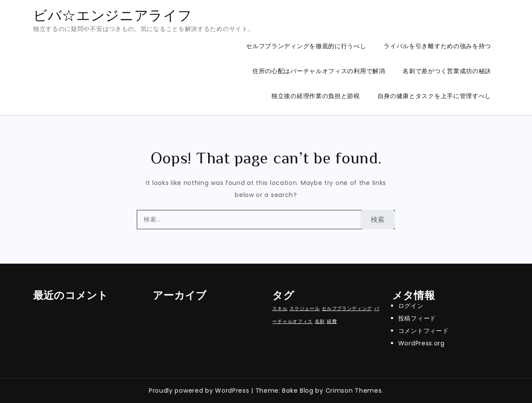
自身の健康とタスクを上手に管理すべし (435, 96)
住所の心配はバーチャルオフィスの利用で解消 (319, 71)
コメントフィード (424, 331)
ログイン (411, 306)
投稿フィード (417, 318)
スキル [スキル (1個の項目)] (280, 309)
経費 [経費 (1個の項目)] (332, 321)
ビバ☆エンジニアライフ (113, 15)
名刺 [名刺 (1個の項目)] (320, 321)
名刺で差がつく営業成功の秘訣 (447, 71)
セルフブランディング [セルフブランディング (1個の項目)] (347, 309)
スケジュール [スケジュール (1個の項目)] (304, 309)
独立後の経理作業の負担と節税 (316, 96)
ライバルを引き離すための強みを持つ (437, 46)
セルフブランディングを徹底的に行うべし (306, 46)
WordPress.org (421, 343)
